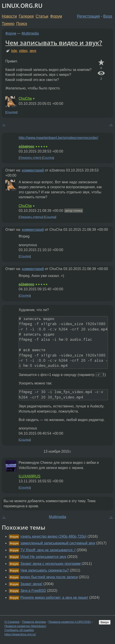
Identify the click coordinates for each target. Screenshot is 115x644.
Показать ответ (30, 158)
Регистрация (88, 16)
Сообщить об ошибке (19, 630)
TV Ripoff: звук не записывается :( (48, 550)
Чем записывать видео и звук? (54, 43)
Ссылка (11, 112)
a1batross (26, 146)
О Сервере (12, 622)
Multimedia (30, 33)
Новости (9, 16)
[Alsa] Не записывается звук (43, 557)
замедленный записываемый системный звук (58, 543)
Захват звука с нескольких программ (50, 564)
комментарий (33, 170)
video (23, 51)
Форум (56, 16)
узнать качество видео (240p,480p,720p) (53, 536)
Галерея (26, 16)
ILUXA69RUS (30, 476)
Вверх (105, 622)
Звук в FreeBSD (33, 591)
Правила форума (34, 622)
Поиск (22, 24)
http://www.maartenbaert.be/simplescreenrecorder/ (58, 138)
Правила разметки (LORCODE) (70, 622)
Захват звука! (31, 584)
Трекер (8, 24)
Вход (108, 16)
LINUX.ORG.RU (22, 6)
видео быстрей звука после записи (49, 577)
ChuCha (25, 98)
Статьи (42, 16)
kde (14, 51)
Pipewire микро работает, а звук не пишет (54, 598)
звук (33, 51)
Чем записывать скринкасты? (45, 570)
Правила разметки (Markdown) (25, 626)
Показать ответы (31, 217)
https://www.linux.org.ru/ (20, 634)
